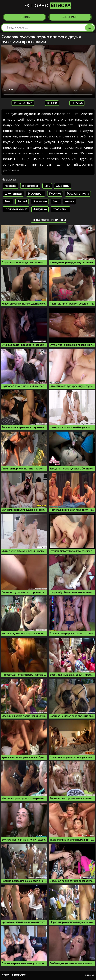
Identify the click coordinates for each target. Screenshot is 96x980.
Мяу (47, 186)
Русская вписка (78, 194)
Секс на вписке (14, 975)
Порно (48, 6)
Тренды (25, 17)
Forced (22, 201)
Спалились (60, 209)
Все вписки (70, 17)
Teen (8, 201)
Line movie (40, 201)
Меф (56, 201)
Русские (55, 194)
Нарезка (10, 186)
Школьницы (13, 194)
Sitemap (90, 975)
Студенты (63, 186)
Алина (70, 201)
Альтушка (40, 209)
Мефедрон (36, 194)
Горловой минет (16, 209)
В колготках (30, 186)
